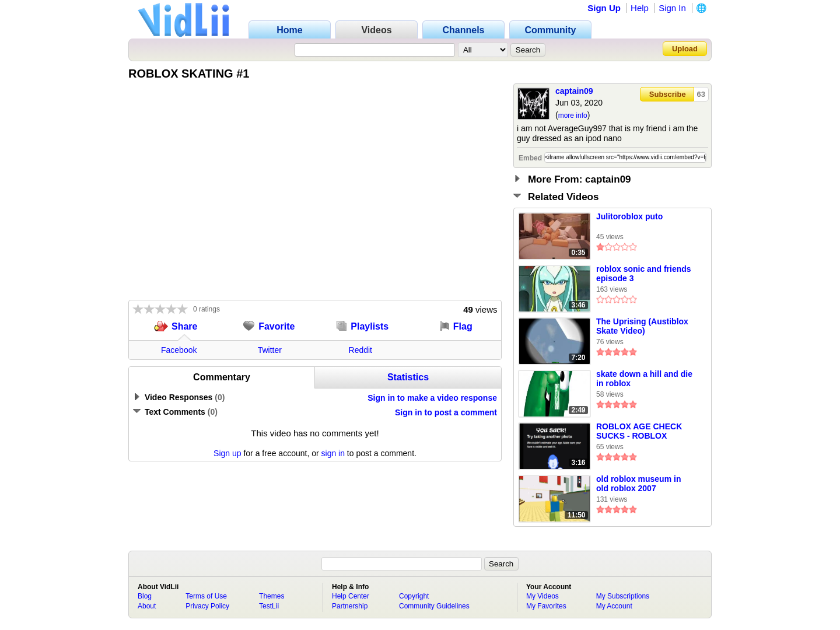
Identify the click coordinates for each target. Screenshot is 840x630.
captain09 (574, 91)
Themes (272, 596)
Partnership (350, 606)
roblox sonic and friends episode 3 (644, 274)
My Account (614, 606)
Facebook (179, 350)
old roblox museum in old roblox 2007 (638, 484)
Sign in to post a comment (446, 412)
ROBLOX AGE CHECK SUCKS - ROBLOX (639, 431)
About (147, 606)
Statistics (408, 377)
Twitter (270, 350)
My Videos (542, 596)
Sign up (227, 453)
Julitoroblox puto (629, 216)
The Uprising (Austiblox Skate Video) (642, 326)
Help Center (351, 596)
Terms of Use (206, 596)
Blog (145, 596)
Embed (530, 158)
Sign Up (604, 8)
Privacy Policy (207, 606)
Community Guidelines (434, 606)
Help (640, 8)
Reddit (360, 350)
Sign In (672, 8)
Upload (685, 49)
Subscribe (668, 94)
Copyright (414, 596)
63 (701, 94)
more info (573, 116)
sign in (333, 453)
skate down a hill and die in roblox (644, 379)
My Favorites (546, 606)
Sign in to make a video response (432, 398)
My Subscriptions (623, 596)
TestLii (269, 606)
